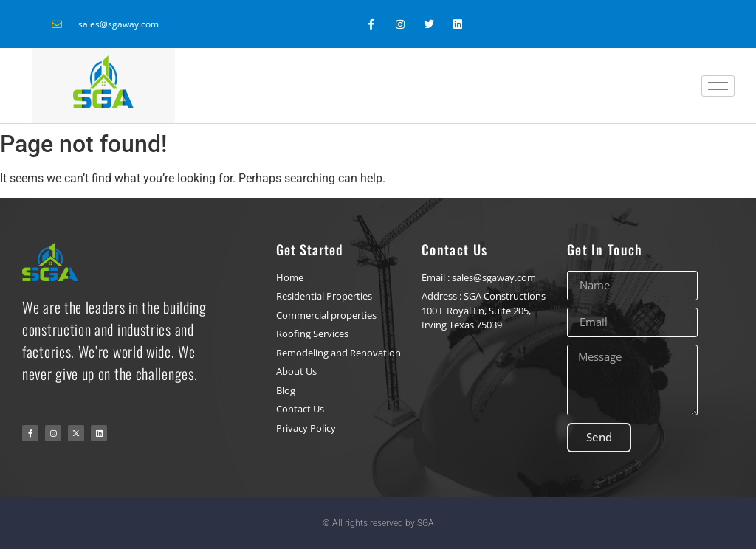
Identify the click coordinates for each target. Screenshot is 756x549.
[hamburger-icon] (718, 86)
